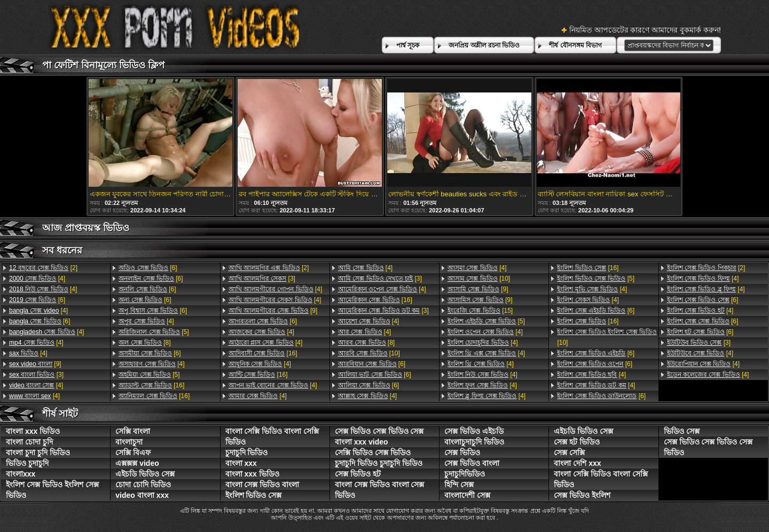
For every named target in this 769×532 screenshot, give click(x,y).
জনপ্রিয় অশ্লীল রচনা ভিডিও (484, 45)
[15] (480, 311)
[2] (43, 268)
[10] (369, 353)
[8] (144, 343)
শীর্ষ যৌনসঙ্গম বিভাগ (575, 45)
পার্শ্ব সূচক (408, 45)
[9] (35, 364)
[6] (37, 300)
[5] (154, 332)
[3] (36, 375)
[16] (151, 385)
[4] (37, 279)
